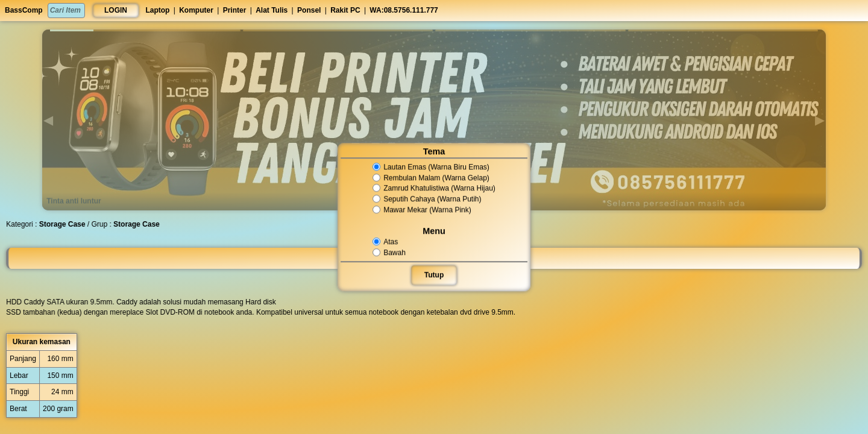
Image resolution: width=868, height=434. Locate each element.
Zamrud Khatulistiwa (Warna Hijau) (434, 189)
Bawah (390, 253)
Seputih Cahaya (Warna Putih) (427, 199)
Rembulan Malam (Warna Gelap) (431, 178)
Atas (386, 242)
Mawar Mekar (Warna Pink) (422, 210)
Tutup (434, 275)
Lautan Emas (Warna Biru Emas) (431, 167)
